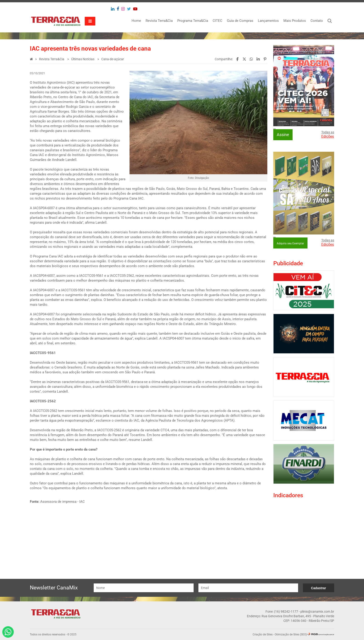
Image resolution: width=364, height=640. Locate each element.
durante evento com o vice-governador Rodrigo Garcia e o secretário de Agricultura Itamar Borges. (75, 107)
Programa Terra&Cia (193, 21)
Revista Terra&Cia (159, 21)
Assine (283, 135)
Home (136, 21)
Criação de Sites (263, 634)
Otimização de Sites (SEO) (291, 634)
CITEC (217, 21)
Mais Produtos (295, 21)
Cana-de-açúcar (113, 59)
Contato (317, 21)
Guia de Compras (240, 21)
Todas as (328, 134)
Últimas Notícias (83, 59)
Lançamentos (268, 21)
